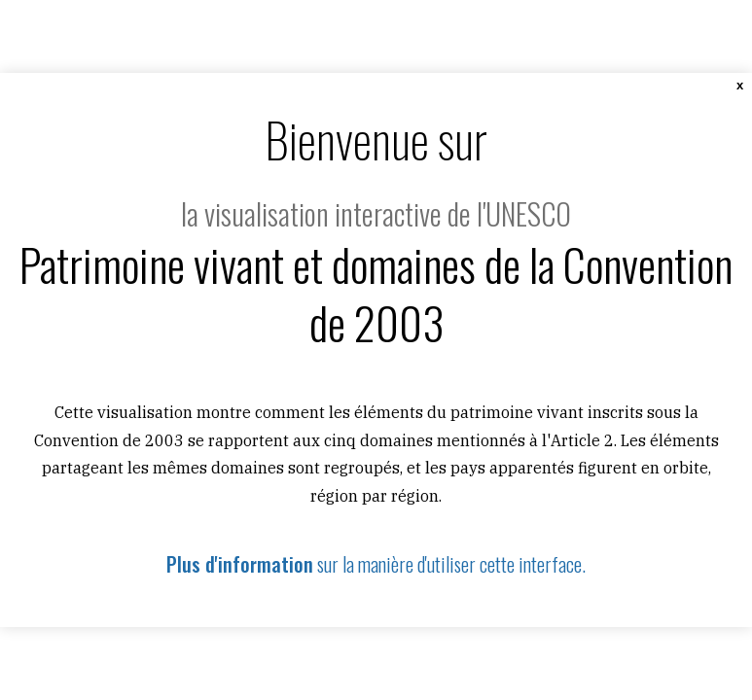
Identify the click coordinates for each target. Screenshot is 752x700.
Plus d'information (240, 564)
